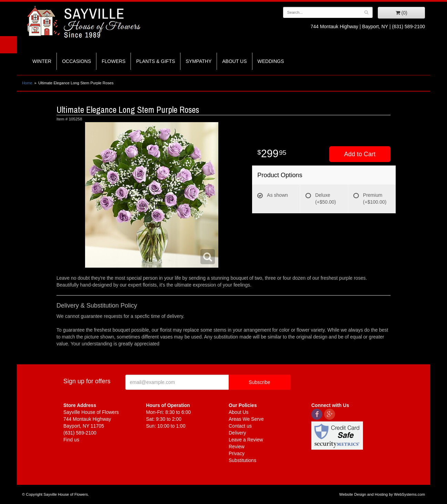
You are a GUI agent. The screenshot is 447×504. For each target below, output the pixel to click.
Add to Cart (360, 154)
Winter (42, 61)
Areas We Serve (246, 419)
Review (237, 447)
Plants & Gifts (155, 61)
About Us (234, 61)
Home (27, 83)
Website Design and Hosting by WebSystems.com (382, 494)
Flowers (113, 61)
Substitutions (242, 460)
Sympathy (199, 61)
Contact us (240, 426)
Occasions (76, 61)
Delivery (237, 433)
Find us (71, 440)
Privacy (237, 453)
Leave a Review (246, 440)
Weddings (271, 61)
